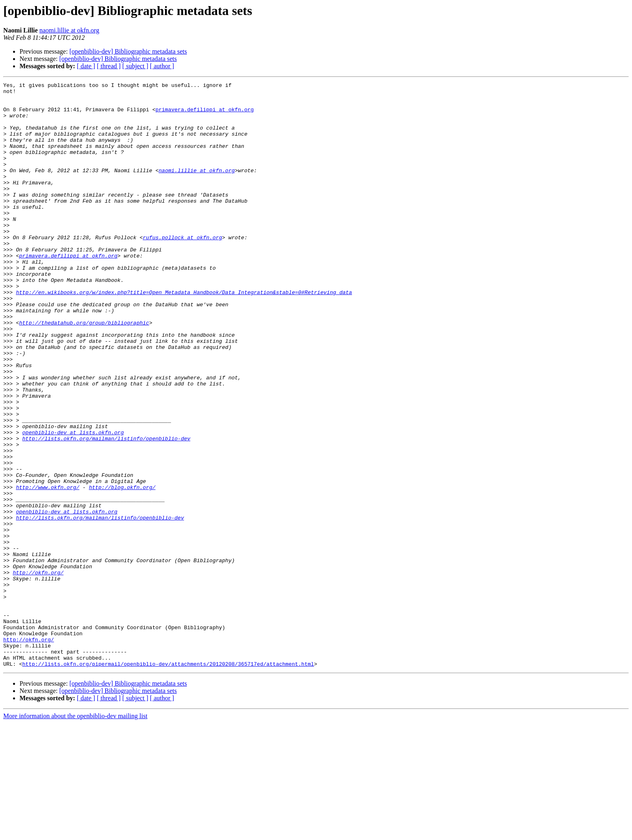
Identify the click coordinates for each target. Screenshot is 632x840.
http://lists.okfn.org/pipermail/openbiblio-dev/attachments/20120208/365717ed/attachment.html (168, 781)
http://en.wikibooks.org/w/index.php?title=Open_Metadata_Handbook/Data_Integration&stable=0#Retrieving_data (184, 335)
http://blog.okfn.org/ (122, 569)
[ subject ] (135, 66)
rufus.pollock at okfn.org (182, 269)
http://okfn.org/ (38, 671)
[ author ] (162, 66)
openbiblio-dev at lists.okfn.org (73, 503)
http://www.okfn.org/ (48, 569)
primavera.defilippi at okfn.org (204, 115)
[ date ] (86, 66)
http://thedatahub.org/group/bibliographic (84, 371)
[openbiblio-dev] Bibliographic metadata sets (128, 51)
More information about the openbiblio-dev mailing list (75, 833)
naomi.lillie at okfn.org (69, 30)
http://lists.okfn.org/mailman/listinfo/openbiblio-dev (106, 510)
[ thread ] (109, 66)
